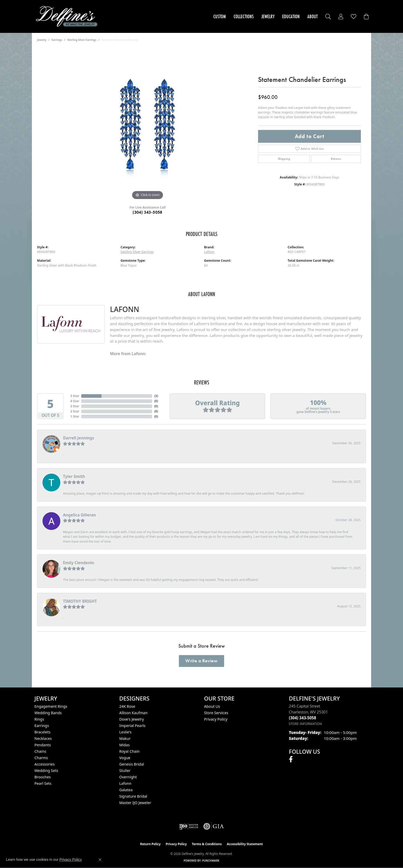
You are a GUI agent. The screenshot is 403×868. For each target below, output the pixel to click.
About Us (212, 706)
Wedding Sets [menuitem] (46, 771)
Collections (244, 16)
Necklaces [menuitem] (43, 738)
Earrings (57, 40)
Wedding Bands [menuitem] (48, 713)
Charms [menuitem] (41, 758)
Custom (220, 16)
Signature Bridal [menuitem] (133, 796)
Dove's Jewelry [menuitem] (132, 719)
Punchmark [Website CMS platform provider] (211, 861)
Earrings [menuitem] (42, 726)
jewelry (42, 40)
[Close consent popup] (100, 860)
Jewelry (268, 16)
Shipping (284, 159)
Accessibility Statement (245, 844)
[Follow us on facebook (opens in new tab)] (291, 759)
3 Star (75, 406)
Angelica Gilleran (79, 515)
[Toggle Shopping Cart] (366, 17)
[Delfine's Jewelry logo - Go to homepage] (68, 16)
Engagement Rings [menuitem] (51, 706)
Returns (336, 159)
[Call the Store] (303, 718)
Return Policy (150, 844)
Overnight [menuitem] (128, 777)
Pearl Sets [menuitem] (43, 783)
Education (291, 16)
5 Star (75, 396)
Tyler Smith (74, 476)
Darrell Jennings (79, 438)
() (156, 396)
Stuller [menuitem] (125, 771)
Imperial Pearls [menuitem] (132, 726)
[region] (148, 124)
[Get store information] (305, 724)
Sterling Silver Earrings (82, 40)
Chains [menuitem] (40, 751)
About (313, 16)
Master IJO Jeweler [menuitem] (135, 803)
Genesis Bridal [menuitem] (132, 764)
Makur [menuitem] (125, 738)
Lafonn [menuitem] (125, 783)
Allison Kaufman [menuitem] (133, 713)
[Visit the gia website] (214, 826)
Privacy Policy (216, 719)
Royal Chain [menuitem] (129, 751)
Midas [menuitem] (125, 745)
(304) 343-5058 (148, 212)
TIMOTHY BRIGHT (80, 601)
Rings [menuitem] (39, 719)
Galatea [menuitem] (126, 790)
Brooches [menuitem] (43, 777)
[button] (328, 17)
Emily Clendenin (79, 563)
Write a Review (201, 661)
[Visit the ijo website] (189, 826)
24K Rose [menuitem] (127, 706)
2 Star (75, 411)
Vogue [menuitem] (125, 758)
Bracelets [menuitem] (42, 732)
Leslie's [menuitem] (125, 732)
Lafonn (209, 252)
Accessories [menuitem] (44, 764)
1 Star (75, 416)
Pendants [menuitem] (43, 745)
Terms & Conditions (207, 844)
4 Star (75, 401)
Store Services (216, 713)
